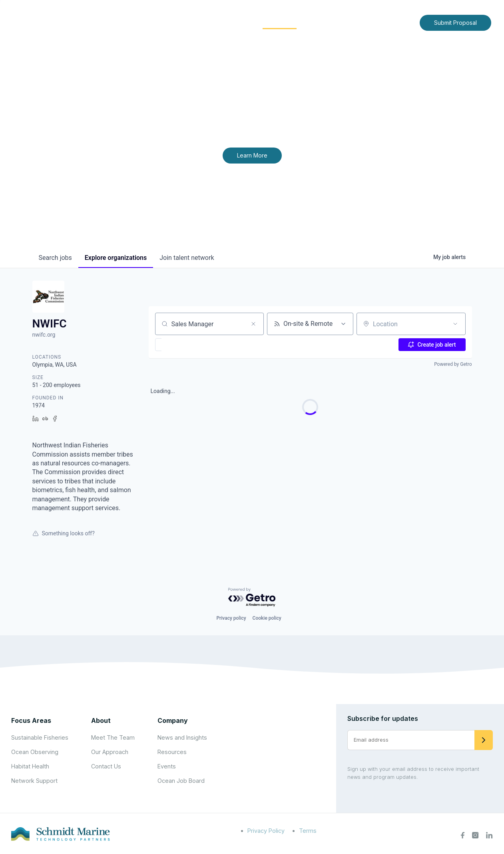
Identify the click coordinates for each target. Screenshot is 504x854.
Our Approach (110, 752)
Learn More (252, 155)
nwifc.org (44, 335)
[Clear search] (253, 324)
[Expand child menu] (195, 23)
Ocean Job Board (181, 781)
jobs (55, 258)
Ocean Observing (35, 752)
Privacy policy (231, 618)
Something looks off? (64, 533)
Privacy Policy (266, 831)
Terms (308, 831)
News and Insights (341, 22)
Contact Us (397, 22)
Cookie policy (267, 618)
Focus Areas (227, 22)
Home (151, 22)
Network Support (34, 781)
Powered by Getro (453, 364)
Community (280, 22)
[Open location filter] (455, 324)
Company (173, 720)
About (182, 22)
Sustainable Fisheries (40, 737)
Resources (172, 752)
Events (167, 766)
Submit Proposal (455, 23)
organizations (116, 258)
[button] (182, 345)
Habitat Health (30, 766)
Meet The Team (113, 737)
